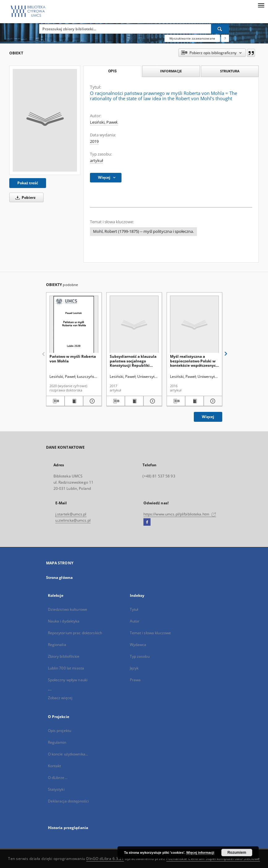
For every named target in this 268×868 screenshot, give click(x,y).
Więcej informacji (200, 853)
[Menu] (261, 5)
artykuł (96, 161)
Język (134, 668)
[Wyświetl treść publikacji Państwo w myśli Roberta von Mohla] (74, 401)
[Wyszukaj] (220, 29)
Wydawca (138, 645)
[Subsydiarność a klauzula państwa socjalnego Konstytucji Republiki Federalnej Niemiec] (134, 325)
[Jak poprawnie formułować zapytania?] (225, 38)
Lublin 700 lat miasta (66, 668)
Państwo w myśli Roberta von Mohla (73, 359)
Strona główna (60, 577)
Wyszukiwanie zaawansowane (192, 38)
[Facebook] (147, 522)
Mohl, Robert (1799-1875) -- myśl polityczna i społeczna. (143, 231)
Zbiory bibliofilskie (64, 656)
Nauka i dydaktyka (64, 621)
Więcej (208, 417)
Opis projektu (60, 731)
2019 (94, 141)
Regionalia (57, 645)
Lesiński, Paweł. (104, 122)
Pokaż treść (28, 183)
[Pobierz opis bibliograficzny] (55, 401)
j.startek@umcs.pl (71, 514)
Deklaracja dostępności (68, 801)
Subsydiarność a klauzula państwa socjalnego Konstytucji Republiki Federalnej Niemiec (133, 361)
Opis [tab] (112, 71)
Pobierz (24, 197)
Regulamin (57, 742)
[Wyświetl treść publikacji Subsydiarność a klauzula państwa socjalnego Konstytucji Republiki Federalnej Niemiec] (134, 401)
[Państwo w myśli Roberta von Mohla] (74, 325)
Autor (135, 621)
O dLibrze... (58, 778)
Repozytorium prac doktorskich (75, 633)
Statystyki (56, 789)
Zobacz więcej (60, 698)
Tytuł (134, 609)
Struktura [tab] (230, 71)
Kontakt (55, 766)
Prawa (135, 680)
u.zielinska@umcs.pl (73, 520)
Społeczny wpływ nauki (68, 680)
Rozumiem (237, 853)
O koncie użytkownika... (68, 754)
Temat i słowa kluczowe (151, 633)
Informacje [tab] (171, 71)
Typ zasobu (140, 656)
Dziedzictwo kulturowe (68, 609)
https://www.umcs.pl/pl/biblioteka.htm (180, 514)
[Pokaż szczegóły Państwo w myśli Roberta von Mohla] (91, 401)
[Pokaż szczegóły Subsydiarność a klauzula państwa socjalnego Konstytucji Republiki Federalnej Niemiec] (152, 401)
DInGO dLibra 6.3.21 (105, 859)
